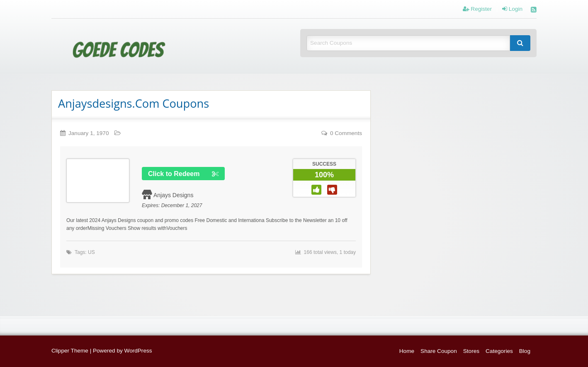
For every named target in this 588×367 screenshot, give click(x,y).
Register (477, 9)
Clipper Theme (70, 351)
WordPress (138, 351)
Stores (471, 351)
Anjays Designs (174, 195)
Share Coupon (439, 351)
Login (512, 9)
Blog (525, 351)
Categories (499, 351)
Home (407, 351)
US (91, 252)
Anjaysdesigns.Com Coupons (134, 103)
